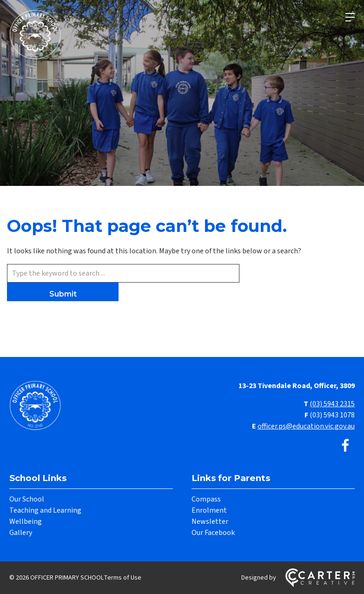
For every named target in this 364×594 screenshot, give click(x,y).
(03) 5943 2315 (332, 404)
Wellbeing (26, 521)
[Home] (37, 429)
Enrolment (209, 510)
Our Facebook (213, 533)
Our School (27, 499)
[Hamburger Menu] (350, 17)
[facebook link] (345, 446)
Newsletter (210, 521)
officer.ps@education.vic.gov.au (306, 426)
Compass (206, 499)
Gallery (21, 533)
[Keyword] (123, 273)
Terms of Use (122, 578)
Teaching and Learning (45, 510)
